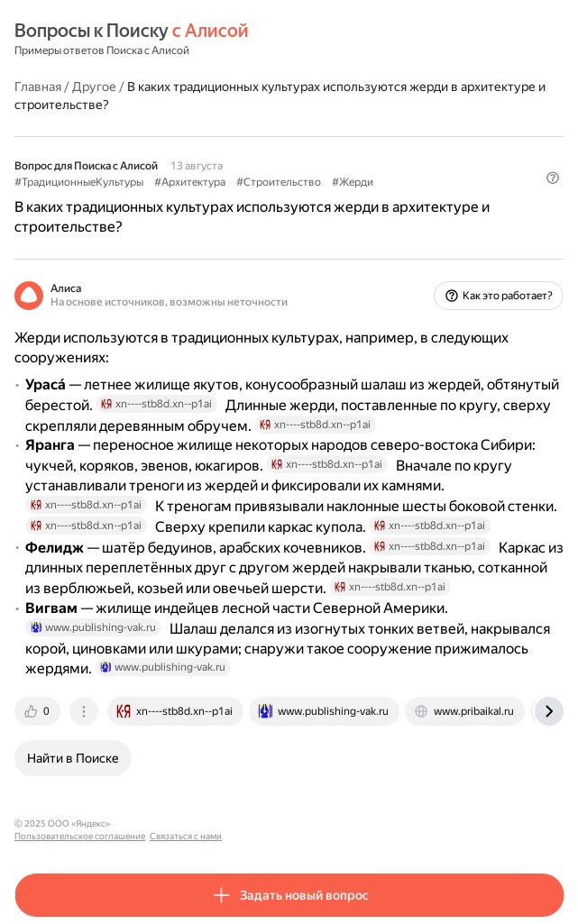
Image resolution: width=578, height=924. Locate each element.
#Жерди (353, 182)
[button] (553, 178)
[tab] (39, 711)
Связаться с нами (289, 823)
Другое (94, 87)
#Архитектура (190, 182)
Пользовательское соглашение (183, 823)
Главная (38, 87)
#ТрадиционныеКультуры (79, 182)
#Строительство (279, 182)
